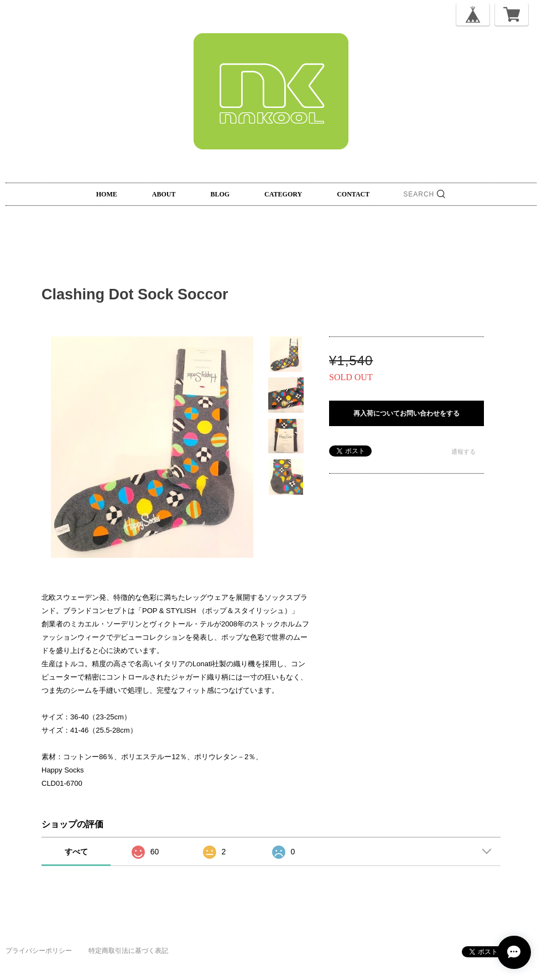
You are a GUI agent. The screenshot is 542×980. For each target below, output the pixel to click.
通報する (463, 452)
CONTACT (353, 194)
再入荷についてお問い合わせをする (406, 413)
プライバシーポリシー (39, 951)
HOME (107, 194)
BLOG (220, 194)
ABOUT (164, 194)
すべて (76, 852)
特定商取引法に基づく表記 (128, 951)
